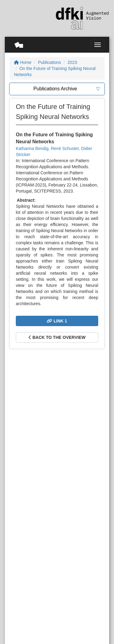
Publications (50, 62)
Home (23, 62)
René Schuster (65, 148)
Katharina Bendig (32, 148)
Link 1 (57, 321)
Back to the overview (57, 337)
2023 (72, 62)
